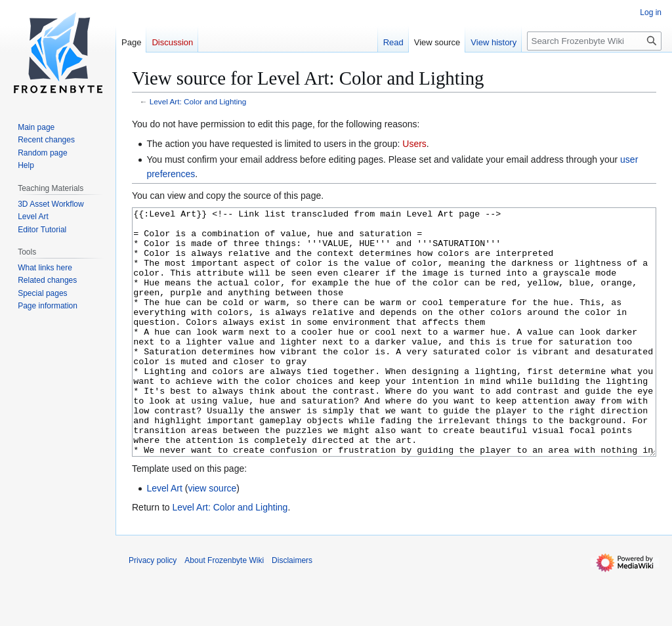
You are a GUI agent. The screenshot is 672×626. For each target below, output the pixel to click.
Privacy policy (153, 610)
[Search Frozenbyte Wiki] (594, 41)
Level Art (164, 537)
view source (212, 537)
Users (414, 144)
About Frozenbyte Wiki (224, 610)
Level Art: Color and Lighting (198, 101)
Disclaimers (292, 610)
